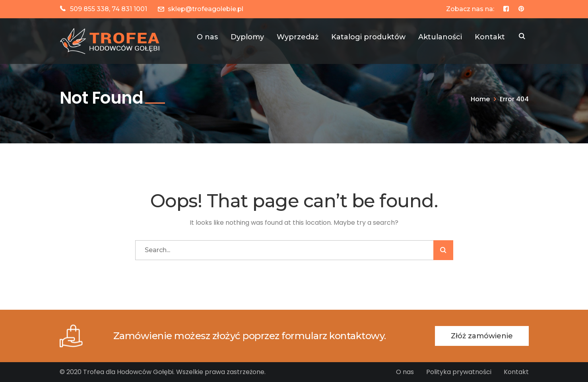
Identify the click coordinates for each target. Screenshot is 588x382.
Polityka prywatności (459, 372)
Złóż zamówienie (482, 336)
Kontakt (516, 372)
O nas (405, 372)
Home (480, 99)
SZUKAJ (522, 37)
